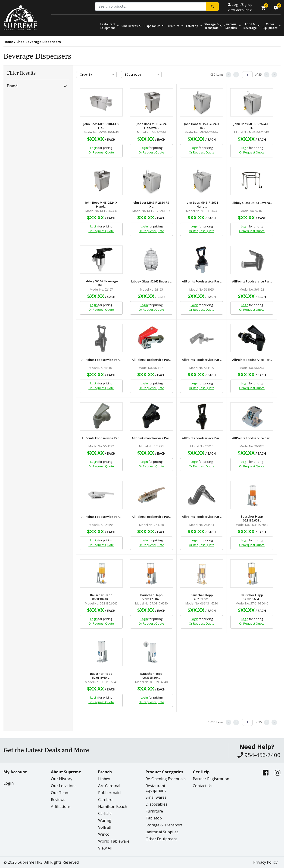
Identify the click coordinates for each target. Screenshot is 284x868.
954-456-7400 (259, 755)
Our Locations (64, 786)
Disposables (152, 26)
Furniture (173, 26)
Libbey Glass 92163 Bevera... (252, 203)
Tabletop (192, 26)
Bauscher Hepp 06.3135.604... (252, 518)
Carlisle (105, 813)
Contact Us (203, 786)
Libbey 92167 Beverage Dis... (101, 283)
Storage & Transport (212, 26)
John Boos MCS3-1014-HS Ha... (101, 126)
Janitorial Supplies (231, 26)
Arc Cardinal (109, 786)
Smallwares (130, 26)
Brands (105, 772)
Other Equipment (161, 839)
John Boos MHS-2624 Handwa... (151, 126)
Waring (105, 820)
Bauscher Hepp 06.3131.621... (202, 597)
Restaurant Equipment (108, 26)
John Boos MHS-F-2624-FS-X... (151, 205)
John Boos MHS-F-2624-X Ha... (202, 126)
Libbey (104, 779)
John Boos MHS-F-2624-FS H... (252, 126)
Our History (62, 779)
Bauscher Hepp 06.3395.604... (151, 676)
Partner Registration (211, 779)
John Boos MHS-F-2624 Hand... (202, 205)
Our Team (60, 793)
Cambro (105, 799)
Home (8, 42)
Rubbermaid (109, 793)
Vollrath (105, 827)
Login (94, 148)
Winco (104, 834)
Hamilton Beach (113, 806)
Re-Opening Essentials (166, 779)
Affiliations (61, 806)
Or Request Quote (101, 152)
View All (105, 848)
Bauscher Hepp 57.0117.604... (151, 597)
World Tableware (114, 841)
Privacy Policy (265, 862)
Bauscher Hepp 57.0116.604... (252, 597)
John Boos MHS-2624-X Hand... (101, 205)
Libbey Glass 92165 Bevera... (151, 281)
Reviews (58, 799)
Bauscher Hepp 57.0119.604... (101, 676)
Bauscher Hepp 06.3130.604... (101, 597)
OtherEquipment (270, 26)
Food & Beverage (250, 26)
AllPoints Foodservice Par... (202, 281)
